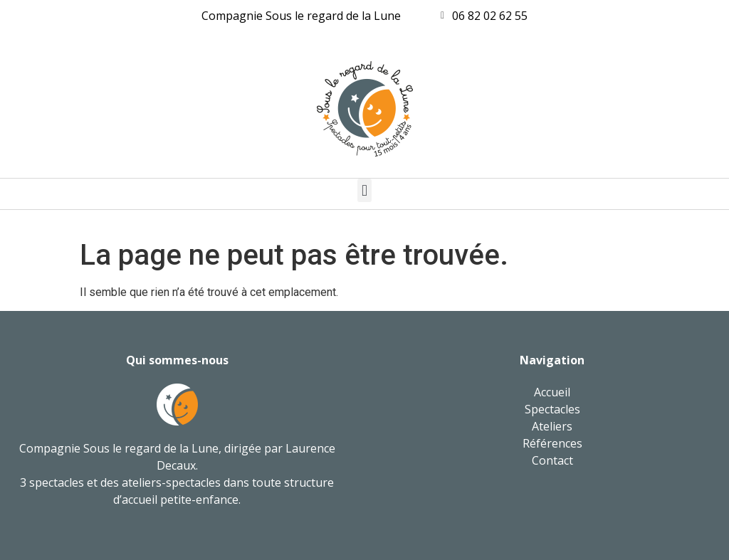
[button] (364, 190)
